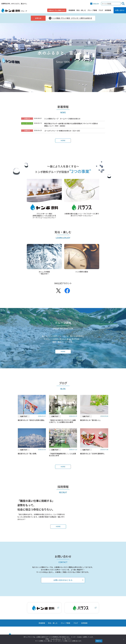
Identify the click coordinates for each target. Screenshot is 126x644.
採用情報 (108, 10)
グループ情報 (92, 10)
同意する (99, 641)
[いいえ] (124, 639)
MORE (63, 141)
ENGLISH (96, 4)
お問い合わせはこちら (63, 582)
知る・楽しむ (81, 10)
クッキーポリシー (56, 639)
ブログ (101, 10)
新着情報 (72, 10)
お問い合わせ (120, 10)
